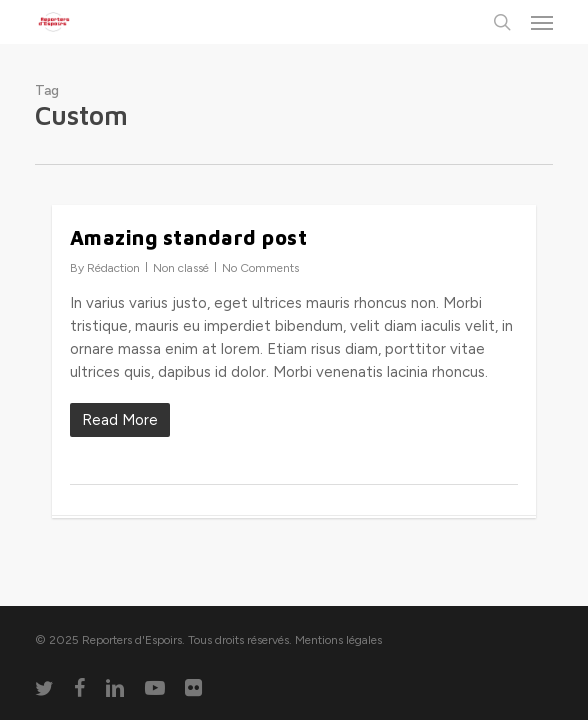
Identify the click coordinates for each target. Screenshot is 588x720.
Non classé (181, 268)
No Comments (260, 268)
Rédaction (113, 268)
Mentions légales (338, 640)
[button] (542, 22)
